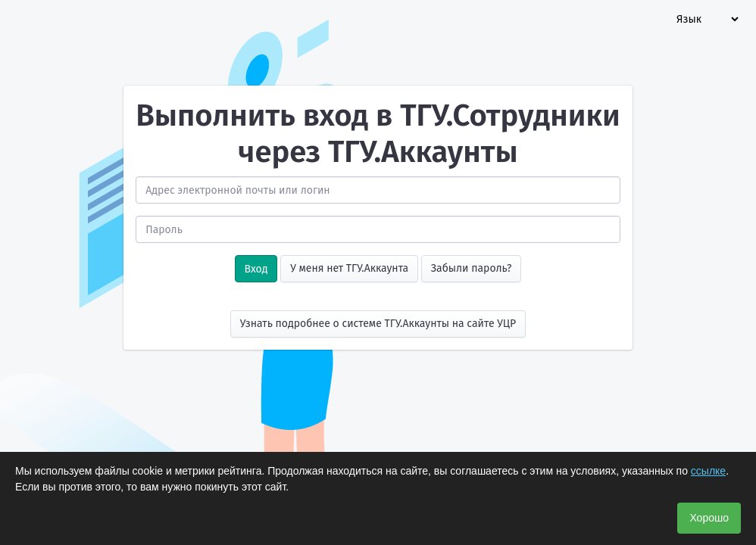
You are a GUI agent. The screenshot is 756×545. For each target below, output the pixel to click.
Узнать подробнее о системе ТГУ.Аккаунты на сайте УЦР (378, 324)
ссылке (708, 471)
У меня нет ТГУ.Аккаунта (349, 268)
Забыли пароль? (472, 268)
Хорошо (709, 518)
